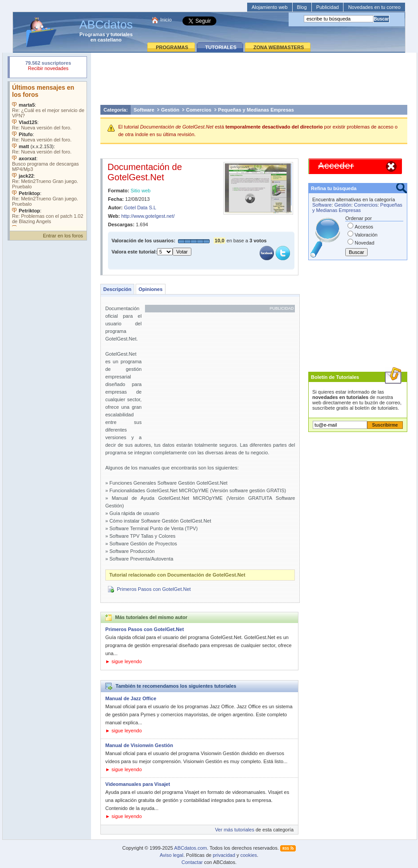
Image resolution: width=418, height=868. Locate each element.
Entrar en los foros (63, 236)
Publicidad (328, 7)
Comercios (199, 110)
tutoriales (122, 34)
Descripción (118, 289)
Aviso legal (172, 855)
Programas (92, 34)
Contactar (192, 862)
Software (144, 110)
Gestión (170, 110)
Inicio (166, 20)
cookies (249, 855)
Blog (302, 7)
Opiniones (150, 289)
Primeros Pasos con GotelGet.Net (154, 589)
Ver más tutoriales (235, 830)
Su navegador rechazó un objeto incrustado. (48, 67)
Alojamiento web (270, 7)
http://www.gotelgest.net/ (148, 216)
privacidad (224, 855)
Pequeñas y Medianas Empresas (256, 110)
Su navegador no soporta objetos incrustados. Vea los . (48, 154)
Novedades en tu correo (374, 7)
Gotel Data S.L (140, 208)
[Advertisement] (254, 79)
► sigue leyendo (124, 661)
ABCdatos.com (190, 848)
